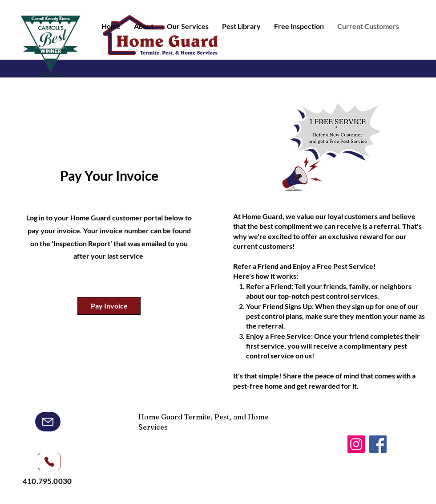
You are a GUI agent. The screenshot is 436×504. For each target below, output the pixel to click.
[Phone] (49, 461)
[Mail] (48, 422)
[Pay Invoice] (109, 306)
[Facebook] (378, 444)
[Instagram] (356, 444)
